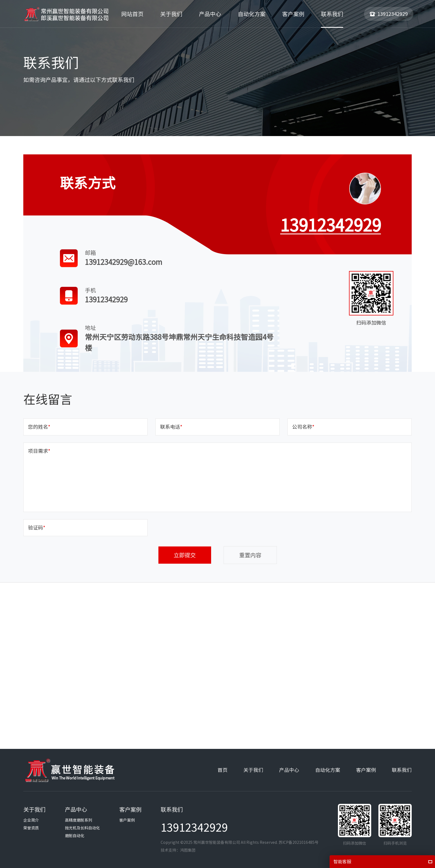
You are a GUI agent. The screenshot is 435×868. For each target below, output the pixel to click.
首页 (222, 770)
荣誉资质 (31, 828)
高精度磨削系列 (79, 820)
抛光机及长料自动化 (82, 828)
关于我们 (253, 770)
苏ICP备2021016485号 (299, 842)
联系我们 (402, 770)
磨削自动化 (75, 836)
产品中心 (289, 770)
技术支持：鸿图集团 (178, 850)
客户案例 (366, 770)
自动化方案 (328, 770)
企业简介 (31, 820)
